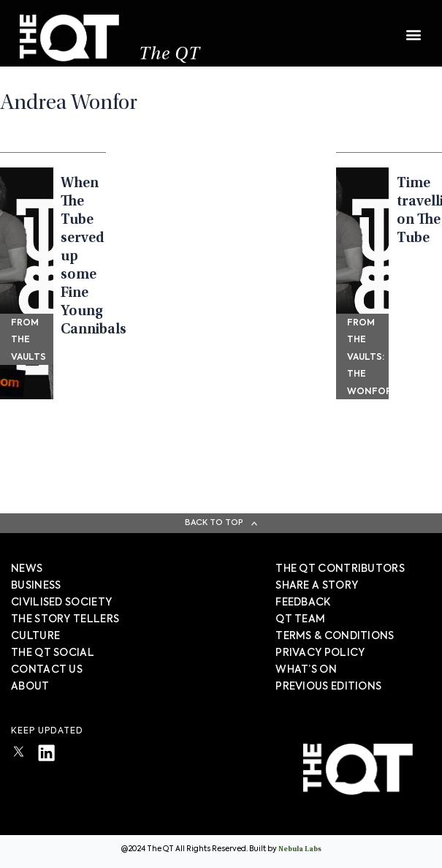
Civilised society (61, 603)
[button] (413, 27)
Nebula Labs (300, 850)
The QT (169, 55)
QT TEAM (300, 619)
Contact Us (47, 670)
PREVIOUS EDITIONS (328, 687)
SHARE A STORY (317, 586)
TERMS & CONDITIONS (335, 636)
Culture (35, 636)
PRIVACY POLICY (320, 653)
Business (36, 586)
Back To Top (214, 522)
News (27, 569)
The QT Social (53, 653)
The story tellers (65, 619)
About (30, 687)
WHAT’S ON (306, 670)
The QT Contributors (340, 569)
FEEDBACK (303, 603)
